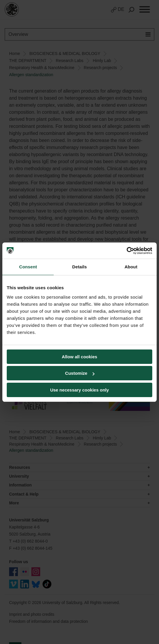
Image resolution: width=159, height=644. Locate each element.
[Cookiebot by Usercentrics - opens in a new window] (127, 251)
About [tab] (131, 267)
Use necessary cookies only (79, 390)
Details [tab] (79, 267)
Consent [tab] (28, 267)
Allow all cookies (80, 357)
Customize (80, 373)
